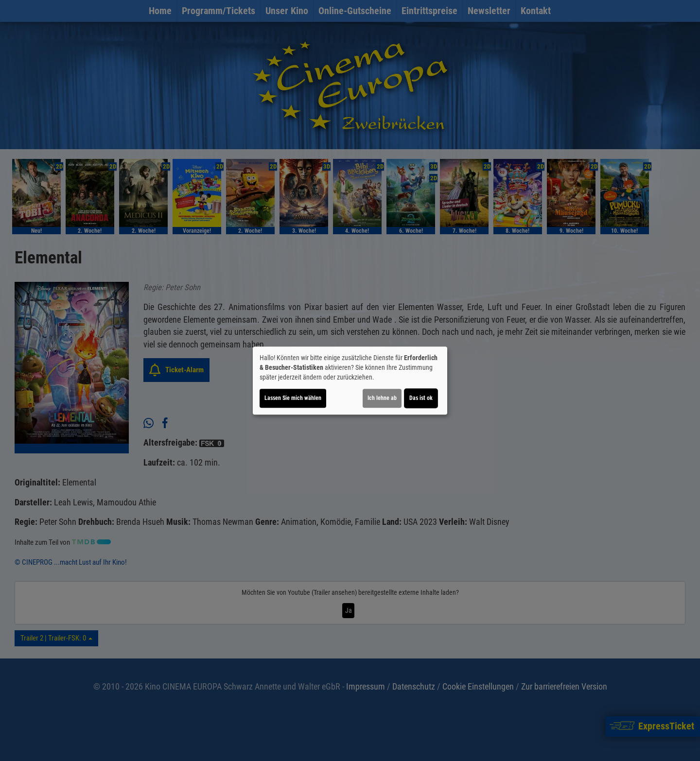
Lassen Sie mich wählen (293, 398)
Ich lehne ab (382, 398)
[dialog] (350, 380)
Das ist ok (421, 398)
